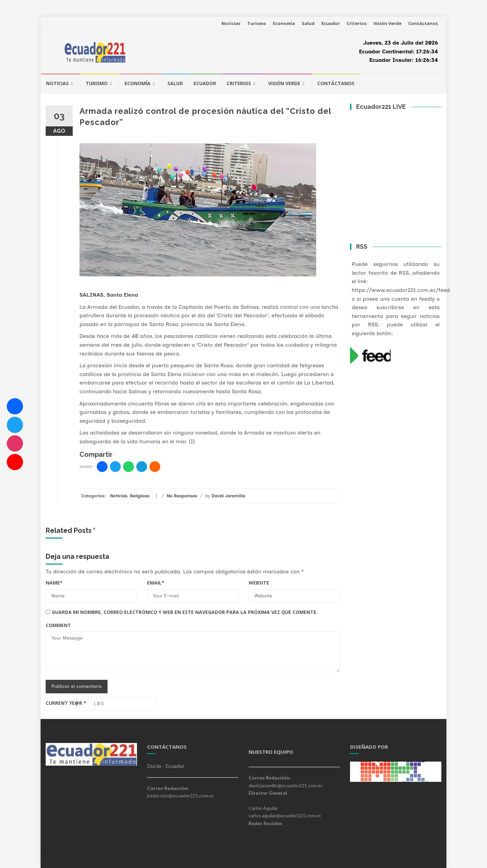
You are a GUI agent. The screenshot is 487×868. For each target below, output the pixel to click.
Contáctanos (423, 23)
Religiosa (140, 496)
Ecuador (331, 23)
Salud (308, 23)
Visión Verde (387, 23)
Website (259, 583)
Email (156, 583)
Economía (284, 23)
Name (54, 583)
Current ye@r (66, 703)
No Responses (182, 496)
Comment (58, 625)
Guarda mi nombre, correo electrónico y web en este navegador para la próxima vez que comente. (185, 612)
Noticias (231, 23)
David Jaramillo (228, 496)
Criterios (357, 23)
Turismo (257, 23)
